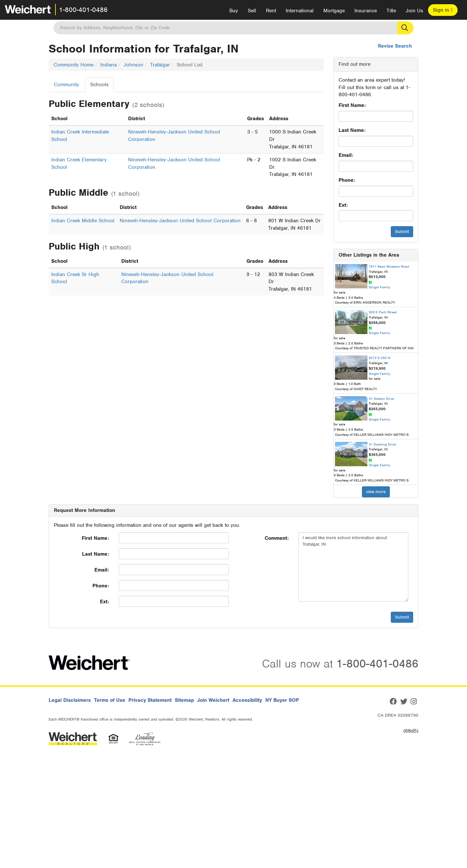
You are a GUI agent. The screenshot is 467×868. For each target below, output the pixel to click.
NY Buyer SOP (282, 700)
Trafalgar (160, 65)
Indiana (108, 65)
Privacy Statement (150, 700)
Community (66, 85)
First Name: (352, 105)
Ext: (343, 205)
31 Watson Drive (381, 399)
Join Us (414, 11)
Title (391, 11)
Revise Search (395, 46)
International (300, 11)
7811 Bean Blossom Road (389, 266)
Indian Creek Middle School (83, 221)
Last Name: (352, 130)
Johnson (133, 65)
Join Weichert (213, 700)
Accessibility (247, 700)
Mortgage (334, 11)
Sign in (443, 10)
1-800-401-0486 (83, 10)
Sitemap (184, 700)
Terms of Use (110, 700)
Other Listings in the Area (369, 255)
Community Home (73, 65)
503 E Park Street (383, 312)
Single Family (379, 287)
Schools (99, 85)
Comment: (277, 538)
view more (376, 492)
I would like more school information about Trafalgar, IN (353, 567)
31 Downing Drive (382, 444)
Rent (271, 11)
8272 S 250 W (380, 358)
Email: (346, 155)
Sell (252, 11)
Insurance (366, 11)
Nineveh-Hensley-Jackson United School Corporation (180, 221)
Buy (234, 11)
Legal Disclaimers (70, 700)
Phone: (347, 180)
